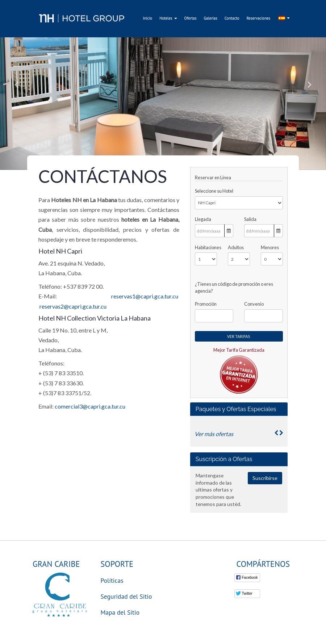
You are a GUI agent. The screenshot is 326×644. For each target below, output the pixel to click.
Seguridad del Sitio (126, 596)
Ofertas (191, 18)
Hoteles (168, 18)
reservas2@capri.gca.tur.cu (73, 306)
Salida (250, 219)
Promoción (206, 304)
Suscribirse (265, 478)
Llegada (203, 219)
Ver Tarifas (239, 336)
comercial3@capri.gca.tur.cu (90, 406)
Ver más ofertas (214, 434)
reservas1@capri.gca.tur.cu (145, 296)
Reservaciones (259, 18)
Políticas (112, 580)
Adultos (236, 247)
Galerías (210, 18)
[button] (16, 85)
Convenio (254, 304)
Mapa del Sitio (120, 612)
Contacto (232, 18)
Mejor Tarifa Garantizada (239, 350)
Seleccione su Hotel (214, 191)
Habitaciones (206, 247)
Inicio (148, 18)
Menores (270, 247)
